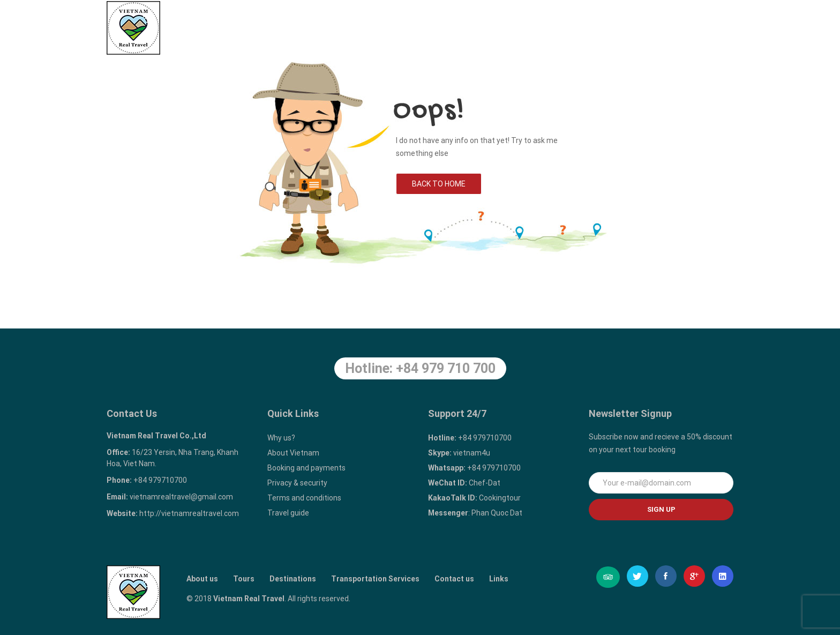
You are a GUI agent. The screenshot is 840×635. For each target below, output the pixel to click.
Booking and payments (306, 468)
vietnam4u (459, 453)
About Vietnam (293, 453)
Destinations (432, 27)
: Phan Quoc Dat (475, 513)
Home (256, 27)
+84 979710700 (470, 438)
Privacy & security (297, 483)
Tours (370, 23)
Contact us (650, 27)
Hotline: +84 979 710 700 (420, 368)
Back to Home (439, 184)
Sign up (661, 509)
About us (312, 27)
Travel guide (288, 513)
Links (711, 27)
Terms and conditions (304, 498)
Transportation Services (542, 27)
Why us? (281, 438)
